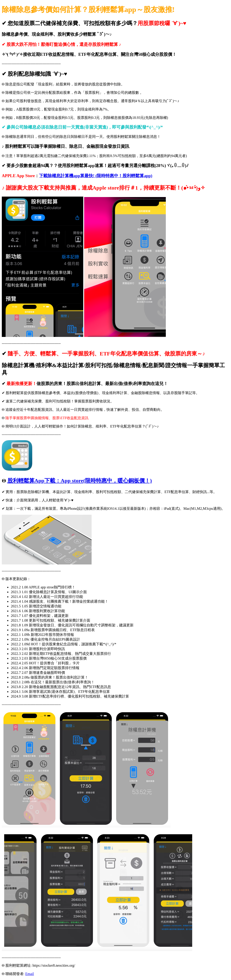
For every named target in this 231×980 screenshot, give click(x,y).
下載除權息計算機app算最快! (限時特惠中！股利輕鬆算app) (96, 176)
